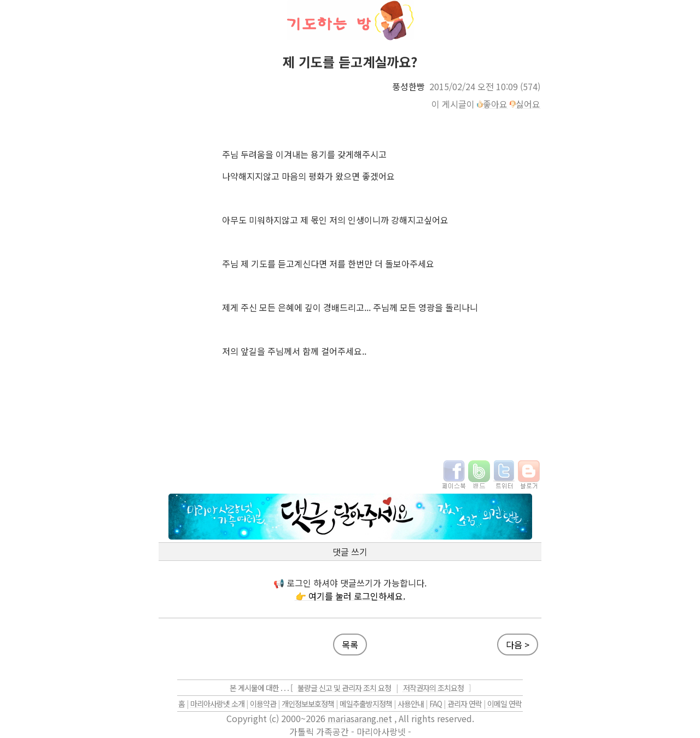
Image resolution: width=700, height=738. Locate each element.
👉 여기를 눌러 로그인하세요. (350, 596)
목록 (350, 645)
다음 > (518, 645)
